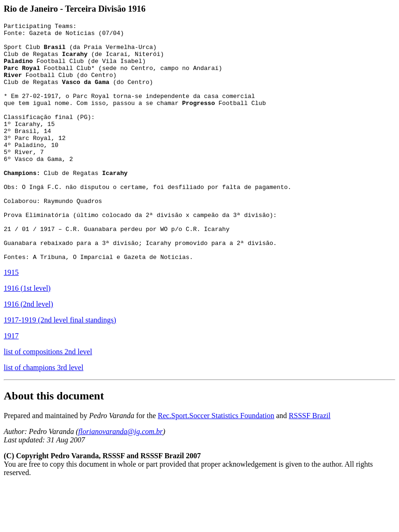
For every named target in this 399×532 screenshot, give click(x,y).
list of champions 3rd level (44, 415)
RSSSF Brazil (310, 463)
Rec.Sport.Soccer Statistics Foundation (216, 463)
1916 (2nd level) (28, 352)
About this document (54, 443)
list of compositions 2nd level (48, 399)
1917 (11, 383)
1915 (11, 320)
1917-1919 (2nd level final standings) (60, 367)
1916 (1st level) (27, 336)
